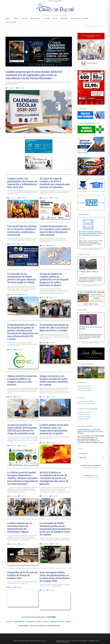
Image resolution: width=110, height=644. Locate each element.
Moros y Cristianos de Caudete (86, 404)
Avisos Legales (83, 641)
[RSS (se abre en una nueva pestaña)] (96, 26)
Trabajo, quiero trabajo (88, 272)
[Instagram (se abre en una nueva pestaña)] (90, 26)
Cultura (43, 297)
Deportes (54, 621)
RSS (97, 641)
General (44, 246)
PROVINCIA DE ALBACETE (84, 412)
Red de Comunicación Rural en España (91, 478)
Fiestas (11, 587)
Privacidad (75, 641)
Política (11, 350)
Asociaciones (13, 198)
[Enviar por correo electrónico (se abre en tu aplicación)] (98, 26)
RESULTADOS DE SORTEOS (85, 390)
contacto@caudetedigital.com (91, 468)
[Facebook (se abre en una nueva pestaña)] (87, 26)
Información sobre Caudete (85, 401)
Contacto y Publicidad (62, 642)
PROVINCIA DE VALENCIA (84, 417)
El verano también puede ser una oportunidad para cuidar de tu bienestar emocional (91, 233)
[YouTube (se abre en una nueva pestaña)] (93, 26)
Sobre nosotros (60, 641)
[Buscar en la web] (103, 26)
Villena (16, 295)
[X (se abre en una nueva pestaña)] (85, 26)
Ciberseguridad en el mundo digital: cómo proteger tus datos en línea (90, 431)
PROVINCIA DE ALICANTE (84, 414)
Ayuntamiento (11, 88)
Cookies (68, 641)
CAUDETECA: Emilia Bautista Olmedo (91, 328)
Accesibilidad (92, 641)
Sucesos (11, 295)
